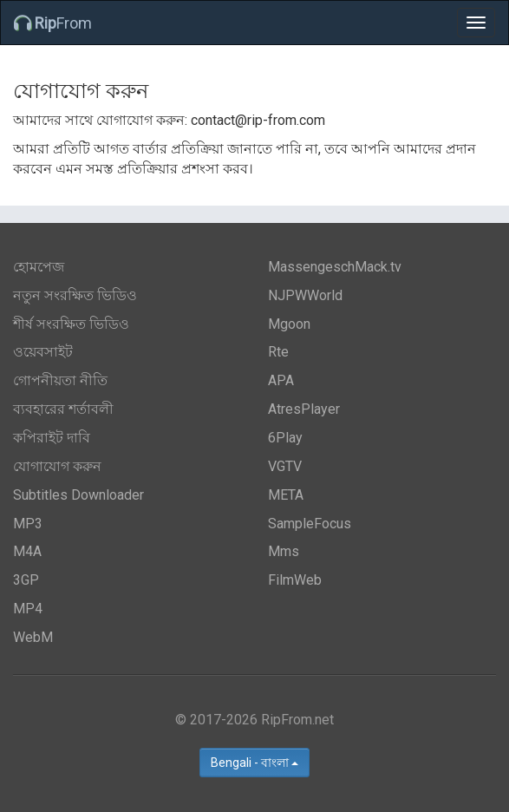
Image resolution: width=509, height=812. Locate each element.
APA (281, 380)
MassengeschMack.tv (335, 267)
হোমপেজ (39, 267)
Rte (278, 352)
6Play (285, 438)
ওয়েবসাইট (43, 352)
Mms (284, 551)
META (286, 495)
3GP (26, 580)
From (53, 23)
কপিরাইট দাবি (52, 438)
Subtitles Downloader (78, 495)
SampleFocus (310, 524)
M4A (27, 551)
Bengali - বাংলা (254, 763)
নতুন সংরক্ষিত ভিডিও (75, 295)
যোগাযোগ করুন (57, 466)
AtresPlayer (304, 409)
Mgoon (289, 324)
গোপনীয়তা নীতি (60, 380)
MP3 (28, 524)
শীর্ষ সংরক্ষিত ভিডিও (71, 324)
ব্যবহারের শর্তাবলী (63, 409)
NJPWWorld (305, 295)
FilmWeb (295, 580)
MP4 (28, 609)
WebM (33, 637)
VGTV (285, 466)
